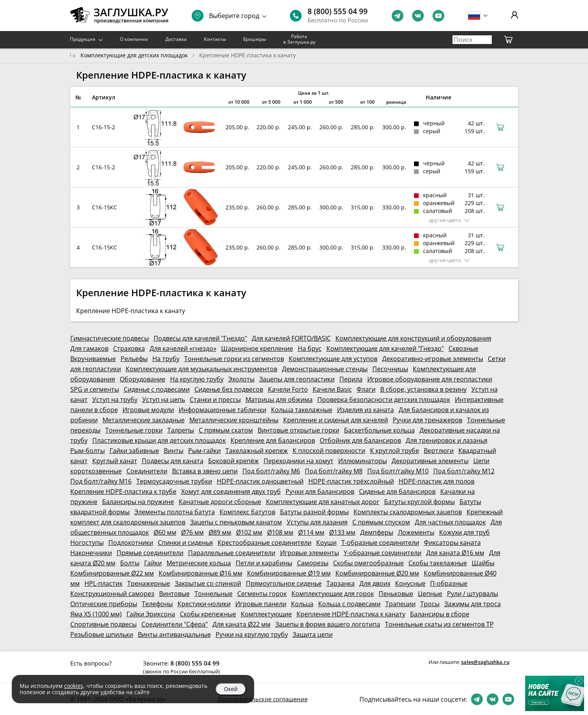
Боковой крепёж (234, 461)
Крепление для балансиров (273, 440)
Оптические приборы (104, 604)
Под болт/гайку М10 (398, 471)
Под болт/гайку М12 (464, 471)
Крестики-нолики (204, 604)
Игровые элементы (310, 553)
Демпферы (377, 532)
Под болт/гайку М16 (101, 481)
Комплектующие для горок (333, 594)
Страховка (129, 348)
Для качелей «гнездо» (183, 348)
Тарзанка (341, 583)
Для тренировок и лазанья (447, 440)
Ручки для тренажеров (428, 420)
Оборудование (143, 379)
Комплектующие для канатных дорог (323, 502)
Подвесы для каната (173, 461)
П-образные (449, 583)
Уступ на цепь (164, 400)
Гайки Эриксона (151, 614)
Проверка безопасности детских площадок (384, 400)
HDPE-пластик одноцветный (260, 481)
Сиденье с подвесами (157, 389)
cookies (74, 686)
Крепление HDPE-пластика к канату (351, 614)
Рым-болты (88, 451)
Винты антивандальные (174, 634)
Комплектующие (266, 614)
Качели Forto (288, 389)
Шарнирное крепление (257, 348)
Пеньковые (396, 594)
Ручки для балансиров (320, 491)
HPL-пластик (103, 583)
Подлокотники (131, 543)
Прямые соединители (150, 553)
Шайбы (483, 563)
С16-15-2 (103, 127)
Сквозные (463, 348)
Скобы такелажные (438, 563)
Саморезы (313, 563)
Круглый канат (115, 461)
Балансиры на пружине (138, 502)
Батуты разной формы (314, 512)
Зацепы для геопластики (297, 379)
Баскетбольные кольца (379, 430)
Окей (231, 689)
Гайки (153, 563)
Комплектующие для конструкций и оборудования (413, 338)
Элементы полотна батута (175, 512)
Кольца (302, 604)
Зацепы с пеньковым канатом (236, 522)
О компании (134, 39)
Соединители (147, 471)
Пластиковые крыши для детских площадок (159, 440)
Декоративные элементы (430, 461)
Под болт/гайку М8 (334, 471)
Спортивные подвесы (103, 624)
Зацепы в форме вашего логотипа (328, 624)
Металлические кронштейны (234, 420)
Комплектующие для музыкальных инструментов (201, 369)
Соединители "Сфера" (175, 624)
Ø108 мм (280, 532)
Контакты (215, 39)
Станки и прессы (215, 400)
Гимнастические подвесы (110, 338)
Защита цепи (313, 634)
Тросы (430, 604)
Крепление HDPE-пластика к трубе (123, 491)
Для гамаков (89, 348)
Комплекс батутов (247, 512)
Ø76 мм (192, 532)
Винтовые (174, 594)
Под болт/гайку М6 (271, 471)
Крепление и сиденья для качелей (336, 420)
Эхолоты (241, 379)
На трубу (166, 359)
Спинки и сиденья (185, 543)
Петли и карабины (264, 563)
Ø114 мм (311, 532)
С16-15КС (104, 207)
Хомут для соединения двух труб (231, 491)
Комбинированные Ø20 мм (377, 573)
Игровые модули (148, 410)
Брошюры (255, 39)
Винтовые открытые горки (299, 430)
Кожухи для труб (464, 532)
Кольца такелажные (302, 410)
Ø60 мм (165, 532)
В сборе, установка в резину (423, 389)
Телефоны (157, 604)
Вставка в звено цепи (205, 471)
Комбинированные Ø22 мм (112, 573)
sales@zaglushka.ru (485, 662)
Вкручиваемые (93, 359)
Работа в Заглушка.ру (299, 39)
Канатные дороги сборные (220, 502)
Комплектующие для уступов (333, 359)
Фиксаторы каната (452, 543)
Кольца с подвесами (349, 604)
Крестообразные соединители (265, 543)
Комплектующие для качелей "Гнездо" (385, 348)
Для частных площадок (450, 522)
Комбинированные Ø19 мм (289, 573)
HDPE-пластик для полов (437, 481)
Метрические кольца (199, 563)
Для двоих (375, 583)
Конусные (410, 583)
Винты (174, 451)
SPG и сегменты (95, 389)
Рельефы (134, 359)
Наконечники (91, 553)
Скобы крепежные (208, 614)
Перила (351, 379)
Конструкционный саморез (112, 594)
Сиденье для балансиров (397, 491)
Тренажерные (149, 583)
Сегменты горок (262, 594)
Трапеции (400, 604)
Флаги (366, 389)
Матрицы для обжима (279, 400)
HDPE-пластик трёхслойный (351, 481)
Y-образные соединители (383, 553)
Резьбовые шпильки (102, 634)
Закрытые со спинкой (208, 583)
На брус (310, 348)
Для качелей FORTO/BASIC (291, 338)
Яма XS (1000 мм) (96, 614)
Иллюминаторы (363, 461)
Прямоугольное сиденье (284, 583)
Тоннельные (213, 594)
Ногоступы (87, 543)
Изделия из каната (365, 410)
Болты (130, 563)
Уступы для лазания (317, 522)
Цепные (430, 594)
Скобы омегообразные (368, 563)
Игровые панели (261, 604)
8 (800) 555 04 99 (338, 11)
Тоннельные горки (134, 430)
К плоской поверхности (329, 451)
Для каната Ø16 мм (455, 553)
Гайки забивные (134, 451)
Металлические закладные (144, 420)
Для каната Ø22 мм (242, 624)
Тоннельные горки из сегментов (234, 359)
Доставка (176, 39)
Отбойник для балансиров (360, 440)
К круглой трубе (395, 451)
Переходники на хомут (299, 461)
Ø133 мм (342, 532)
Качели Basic (332, 389)
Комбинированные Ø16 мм (201, 573)
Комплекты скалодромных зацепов (408, 512)
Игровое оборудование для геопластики (430, 379)
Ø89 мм (220, 532)
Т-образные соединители (380, 543)
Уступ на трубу (115, 400)
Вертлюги (439, 451)
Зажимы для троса (473, 604)
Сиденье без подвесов (229, 389)
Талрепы (181, 430)
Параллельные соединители (232, 553)
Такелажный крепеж (257, 451)
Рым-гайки (204, 451)
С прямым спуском (381, 522)
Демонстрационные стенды (325, 369)
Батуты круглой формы (419, 502)
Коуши (326, 543)
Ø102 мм (249, 532)
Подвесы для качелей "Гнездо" (200, 338)
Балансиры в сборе (440, 614)
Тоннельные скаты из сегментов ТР (439, 624)
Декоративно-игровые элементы (433, 359)
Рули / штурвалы (473, 594)
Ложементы (416, 532)
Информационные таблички (223, 410)
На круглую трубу (197, 379)
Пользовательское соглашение (263, 699)
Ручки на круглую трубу (252, 634)
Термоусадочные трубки (174, 481)
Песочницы (390, 369)
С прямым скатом (226, 430)
